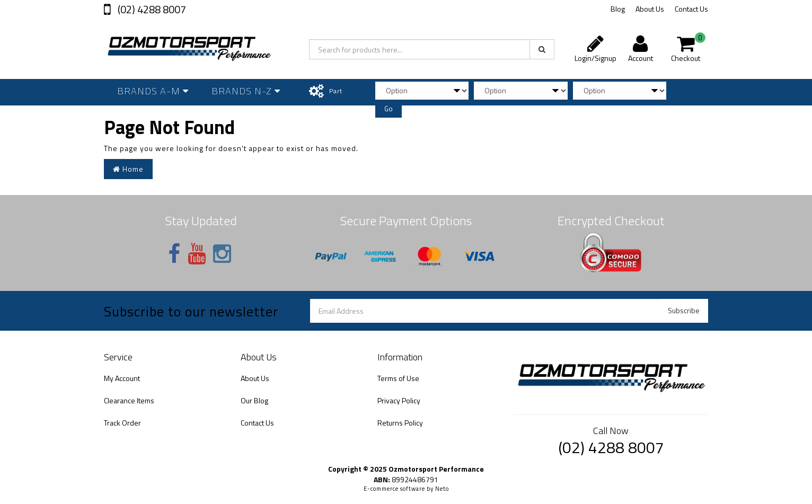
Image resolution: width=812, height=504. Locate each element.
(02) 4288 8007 (151, 9)
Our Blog (254, 400)
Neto (442, 489)
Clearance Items (129, 400)
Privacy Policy (399, 400)
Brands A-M (153, 91)
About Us (650, 9)
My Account (122, 378)
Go (389, 109)
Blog (618, 9)
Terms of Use (398, 378)
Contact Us (691, 9)
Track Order (122, 423)
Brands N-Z (246, 91)
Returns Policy (400, 423)
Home (128, 169)
